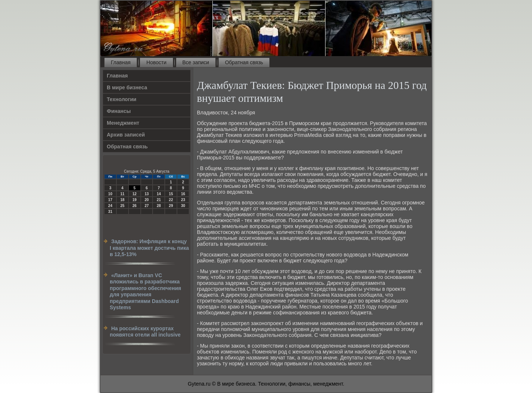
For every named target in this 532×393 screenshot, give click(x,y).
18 (122, 200)
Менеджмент (123, 123)
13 (146, 194)
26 (135, 206)
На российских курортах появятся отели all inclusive (145, 332)
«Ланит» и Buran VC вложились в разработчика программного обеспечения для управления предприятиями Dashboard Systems (145, 292)
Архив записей (126, 135)
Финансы (119, 111)
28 (159, 206)
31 (110, 212)
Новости (156, 62)
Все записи (196, 62)
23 (183, 200)
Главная (121, 62)
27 (146, 206)
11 (122, 194)
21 (159, 200)
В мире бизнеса (127, 87)
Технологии (122, 99)
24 (110, 206)
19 (135, 200)
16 (183, 194)
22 (171, 200)
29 (171, 206)
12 (135, 194)
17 (110, 200)
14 (159, 194)
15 (171, 194)
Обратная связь (244, 62)
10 (110, 194)
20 (146, 200)
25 (122, 206)
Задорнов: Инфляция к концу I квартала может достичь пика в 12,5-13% (149, 248)
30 (183, 206)
